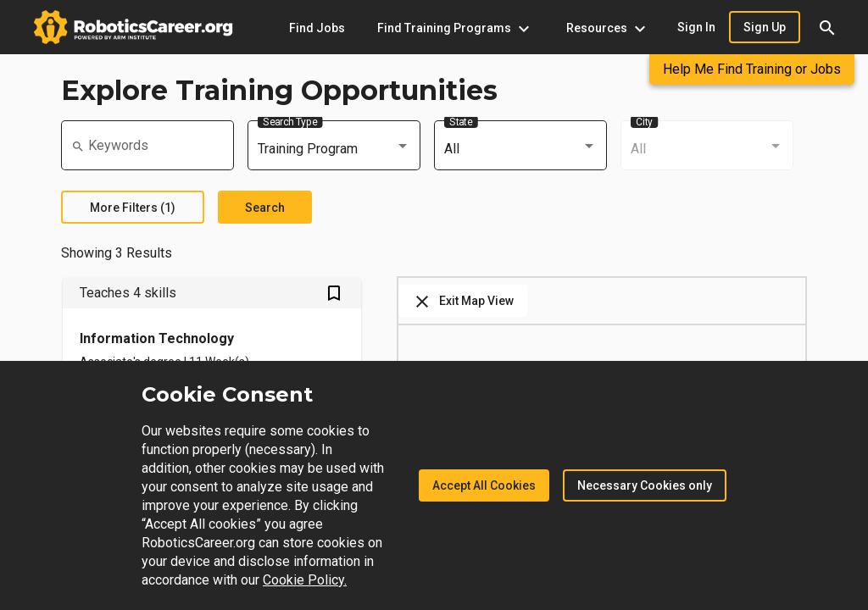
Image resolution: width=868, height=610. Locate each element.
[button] (827, 27)
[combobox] (334, 149)
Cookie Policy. (305, 580)
